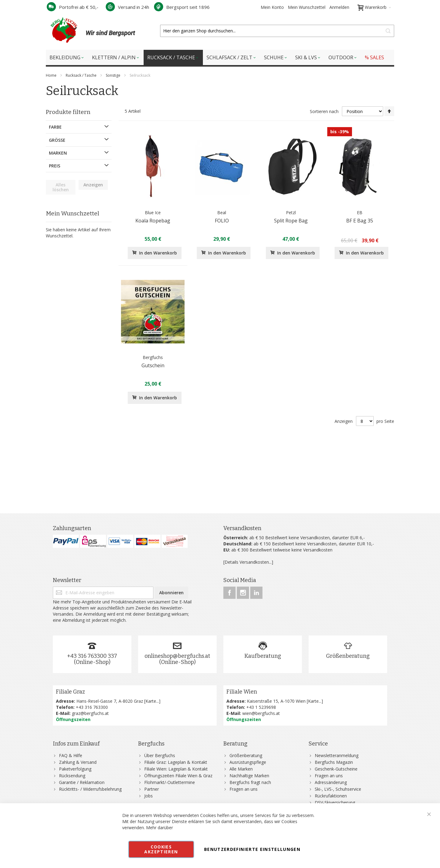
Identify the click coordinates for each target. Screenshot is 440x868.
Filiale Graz (70, 692)
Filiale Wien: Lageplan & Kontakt (176, 769)
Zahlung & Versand (78, 762)
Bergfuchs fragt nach (250, 782)
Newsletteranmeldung (337, 755)
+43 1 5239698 (261, 707)
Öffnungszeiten (73, 719)
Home (52, 75)
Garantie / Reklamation (82, 782)
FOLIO (222, 221)
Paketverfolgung (75, 769)
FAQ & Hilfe (71, 755)
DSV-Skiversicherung (335, 802)
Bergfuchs (153, 357)
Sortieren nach (324, 111)
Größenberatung (348, 656)
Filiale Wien (242, 692)
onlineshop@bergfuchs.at (177, 656)
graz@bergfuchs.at (90, 713)
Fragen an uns (244, 789)
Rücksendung (72, 776)
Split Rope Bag (291, 221)
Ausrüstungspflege (248, 762)
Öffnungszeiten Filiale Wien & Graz (178, 776)
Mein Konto (272, 7)
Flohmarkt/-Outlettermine (170, 782)
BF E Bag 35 (360, 221)
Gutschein (153, 365)
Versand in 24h (127, 7)
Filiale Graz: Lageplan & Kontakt (176, 762)
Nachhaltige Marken (249, 776)
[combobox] (277, 31)
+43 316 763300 (92, 707)
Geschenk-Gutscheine (336, 769)
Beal (222, 212)
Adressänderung (331, 782)
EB (360, 212)
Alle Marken (241, 769)
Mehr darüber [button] (159, 828)
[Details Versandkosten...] (248, 562)
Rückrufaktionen (331, 796)
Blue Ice (153, 212)
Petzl (291, 212)
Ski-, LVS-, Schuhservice (338, 789)
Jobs (148, 796)
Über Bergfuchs (160, 755)
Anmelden (339, 7)
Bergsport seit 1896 (182, 7)
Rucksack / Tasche (82, 75)
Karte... (152, 701)
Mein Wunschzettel (307, 7)
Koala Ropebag (153, 221)
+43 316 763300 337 (92, 656)
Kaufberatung (263, 656)
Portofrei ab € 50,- (73, 7)
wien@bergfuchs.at (261, 713)
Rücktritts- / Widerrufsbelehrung (90, 789)
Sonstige (114, 75)
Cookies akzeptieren (161, 849)
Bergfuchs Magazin (334, 762)
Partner (152, 789)
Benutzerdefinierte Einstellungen (252, 849)
